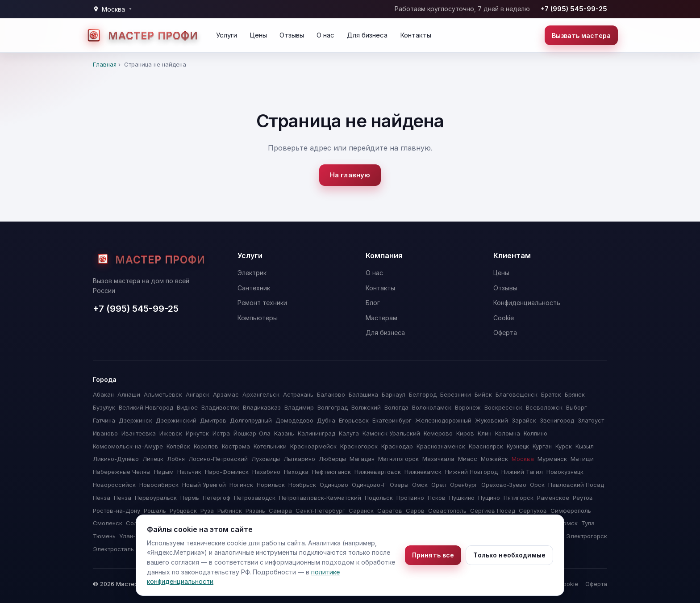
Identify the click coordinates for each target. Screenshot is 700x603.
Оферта (505, 333)
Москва (523, 459)
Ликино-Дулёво (116, 459)
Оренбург (464, 485)
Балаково (331, 394)
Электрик (252, 273)
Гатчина (104, 420)
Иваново (105, 433)
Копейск (178, 446)
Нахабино (266, 472)
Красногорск (359, 446)
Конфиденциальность (527, 303)
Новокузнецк (565, 472)
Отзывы (292, 35)
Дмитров (213, 420)
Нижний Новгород (471, 472)
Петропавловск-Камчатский (320, 498)
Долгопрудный (251, 420)
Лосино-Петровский (218, 459)
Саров (415, 511)
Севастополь (447, 511)
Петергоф (217, 498)
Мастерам (381, 318)
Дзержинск (135, 420)
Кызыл (585, 446)
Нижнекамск (423, 472)
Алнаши (129, 394)
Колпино (535, 433)
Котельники (270, 446)
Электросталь (113, 549)
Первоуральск (156, 498)
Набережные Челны (122, 472)
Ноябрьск (302, 485)
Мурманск (552, 459)
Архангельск (261, 394)
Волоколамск (432, 407)
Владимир (299, 407)
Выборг (577, 407)
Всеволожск (544, 407)
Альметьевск (163, 394)
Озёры (399, 485)
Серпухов (533, 511)
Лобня (176, 459)
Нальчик (189, 472)
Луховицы (266, 459)
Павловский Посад (576, 485)
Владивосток (220, 407)
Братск (551, 394)
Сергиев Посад (493, 511)
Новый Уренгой (204, 485)
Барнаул (394, 394)
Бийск (483, 394)
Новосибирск (159, 485)
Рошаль (155, 511)
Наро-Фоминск (227, 472)
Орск (537, 485)
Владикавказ (262, 407)
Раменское (553, 498)
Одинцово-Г (369, 485)
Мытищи (582, 459)
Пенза (102, 498)
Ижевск (171, 433)
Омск (420, 485)
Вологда (396, 407)
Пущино (489, 498)
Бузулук (104, 407)
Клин (485, 433)
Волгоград (333, 407)
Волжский (366, 407)
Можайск (494, 459)
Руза (207, 511)
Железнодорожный (443, 420)
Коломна (508, 433)
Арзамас (226, 394)
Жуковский (492, 420)
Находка (296, 472)
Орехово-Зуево (504, 485)
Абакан (103, 394)
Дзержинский (176, 420)
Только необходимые (509, 555)
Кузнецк (518, 446)
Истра (221, 433)
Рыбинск (230, 511)
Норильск (271, 485)
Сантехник (254, 288)
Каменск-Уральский (391, 433)
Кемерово (438, 433)
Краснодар (397, 446)
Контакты (416, 35)
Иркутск (197, 433)
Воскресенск (503, 407)
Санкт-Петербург (320, 511)
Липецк (153, 459)
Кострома (236, 446)
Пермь (190, 498)
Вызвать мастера (581, 36)
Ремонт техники (262, 303)
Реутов (583, 498)
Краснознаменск (441, 446)
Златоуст (591, 420)
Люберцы (332, 459)
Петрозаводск (255, 498)
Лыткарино (299, 459)
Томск (569, 523)
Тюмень (104, 536)
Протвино (410, 498)
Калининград (317, 433)
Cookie (504, 318)
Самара (280, 511)
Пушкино (462, 498)
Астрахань (298, 394)
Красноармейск (313, 446)
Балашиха (363, 394)
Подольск (379, 498)
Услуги (227, 35)
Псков (437, 498)
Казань (284, 433)
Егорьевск (354, 420)
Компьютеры (258, 318)
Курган (542, 446)
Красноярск (486, 446)
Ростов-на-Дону (117, 511)
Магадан (362, 459)
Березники (456, 394)
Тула (588, 523)
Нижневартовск (378, 472)
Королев (206, 446)
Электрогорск (587, 536)
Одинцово (334, 485)
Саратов (390, 511)
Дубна (326, 420)
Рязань (255, 511)
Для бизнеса (367, 35)
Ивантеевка (139, 433)
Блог (373, 303)
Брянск (575, 394)
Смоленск (108, 523)
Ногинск (241, 485)
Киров (465, 433)
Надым (164, 472)
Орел (439, 485)
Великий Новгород (146, 407)
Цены (258, 35)
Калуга (349, 433)
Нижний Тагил (522, 472)
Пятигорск (519, 498)
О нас (325, 35)
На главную (350, 175)
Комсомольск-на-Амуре (128, 446)
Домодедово (294, 420)
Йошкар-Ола (252, 433)
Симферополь (571, 511)
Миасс (468, 459)
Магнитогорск (398, 459)
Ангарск (198, 394)
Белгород (423, 394)
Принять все (433, 555)
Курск (564, 446)
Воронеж (468, 407)
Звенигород (557, 420)
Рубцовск (183, 511)
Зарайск (524, 420)
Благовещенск (517, 394)
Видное (187, 407)
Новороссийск (114, 485)
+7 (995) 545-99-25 (574, 9)
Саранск (361, 511)
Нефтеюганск (331, 472)
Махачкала (438, 459)
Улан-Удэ (132, 536)
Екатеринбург (392, 420)
